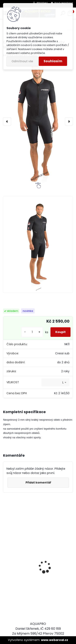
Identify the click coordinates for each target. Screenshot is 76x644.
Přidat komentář (38, 482)
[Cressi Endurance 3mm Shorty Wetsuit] (38, 121)
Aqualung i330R (18, 589)
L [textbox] (63, 382)
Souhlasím (53, 61)
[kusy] (32, 332)
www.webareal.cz (55, 640)
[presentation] (7, 121)
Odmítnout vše (22, 61)
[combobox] (55, 382)
